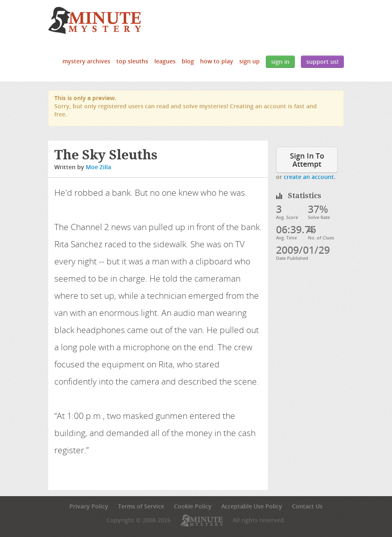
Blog (188, 61)
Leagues (165, 61)
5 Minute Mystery (95, 20)
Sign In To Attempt (307, 160)
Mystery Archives (86, 61)
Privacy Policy (89, 506)
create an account (309, 177)
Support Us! (322, 62)
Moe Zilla (98, 167)
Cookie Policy (193, 506)
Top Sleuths (132, 61)
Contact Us (307, 506)
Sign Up (249, 61)
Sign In (280, 62)
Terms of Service (141, 506)
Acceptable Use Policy (252, 506)
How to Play (217, 61)
